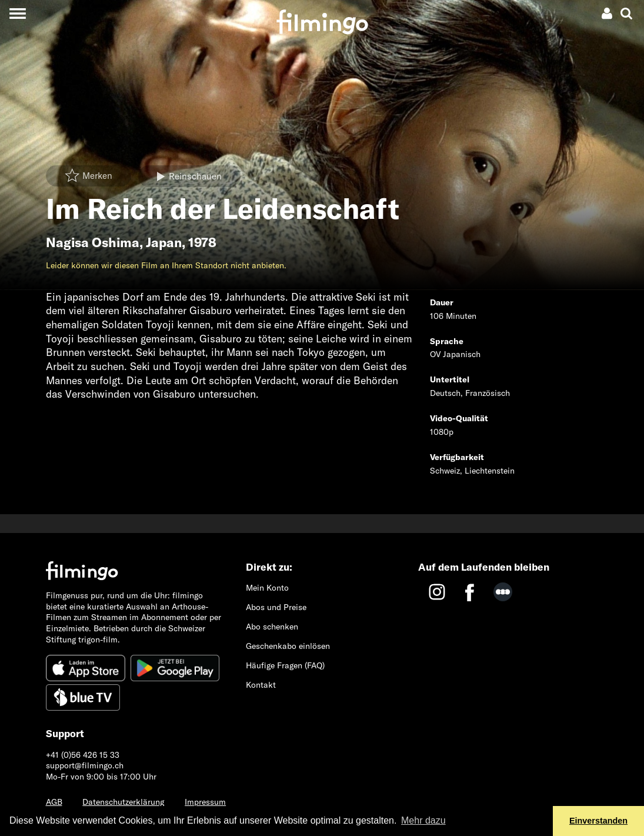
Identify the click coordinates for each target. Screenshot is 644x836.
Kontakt (261, 685)
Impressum (205, 802)
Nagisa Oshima (93, 242)
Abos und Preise (276, 607)
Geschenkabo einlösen (288, 646)
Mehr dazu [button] (423, 820)
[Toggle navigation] (17, 13)
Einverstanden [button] (598, 821)
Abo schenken (272, 627)
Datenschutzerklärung (123, 802)
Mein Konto (267, 588)
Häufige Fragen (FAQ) (285, 665)
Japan (164, 242)
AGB (54, 802)
